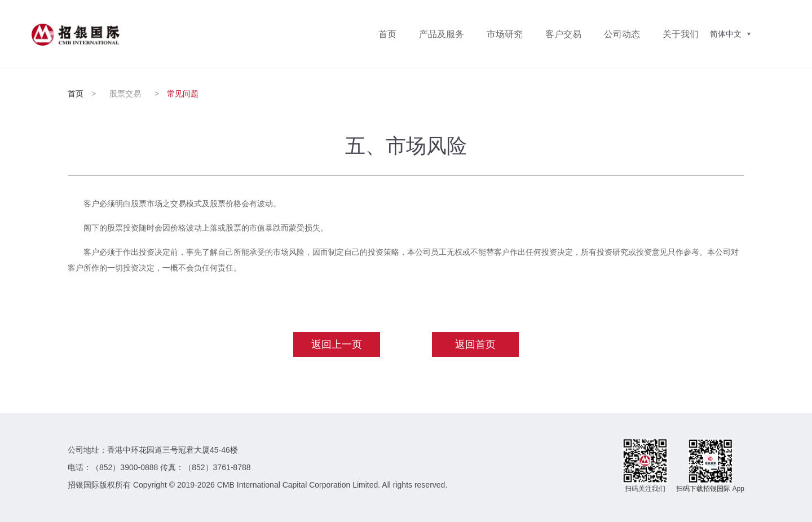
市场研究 (505, 34)
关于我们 (681, 34)
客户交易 (563, 34)
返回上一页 (337, 344)
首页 (387, 34)
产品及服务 (442, 34)
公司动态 (622, 34)
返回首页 (475, 344)
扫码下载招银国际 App (710, 489)
